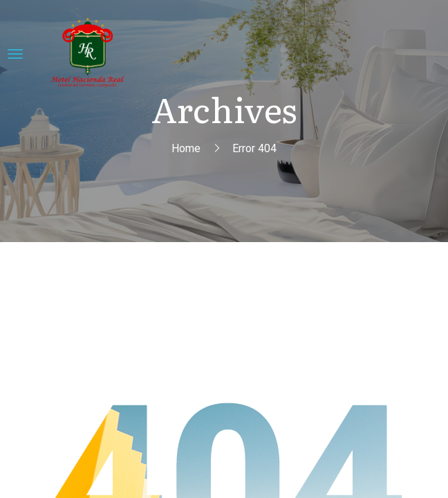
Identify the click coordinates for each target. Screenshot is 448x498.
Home (186, 148)
